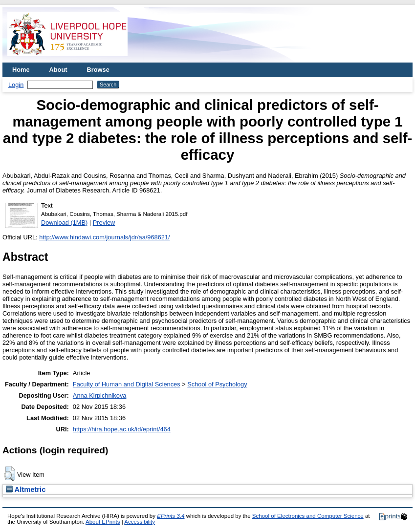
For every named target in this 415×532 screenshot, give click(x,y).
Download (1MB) (64, 223)
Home (21, 70)
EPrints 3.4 (171, 516)
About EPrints (103, 522)
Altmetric (26, 489)
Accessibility (140, 522)
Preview (104, 223)
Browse (98, 70)
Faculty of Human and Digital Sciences (127, 384)
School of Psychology (217, 384)
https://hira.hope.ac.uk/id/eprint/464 (122, 429)
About (58, 70)
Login (16, 85)
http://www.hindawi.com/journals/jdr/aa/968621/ (104, 237)
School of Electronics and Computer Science (308, 516)
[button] (10, 474)
